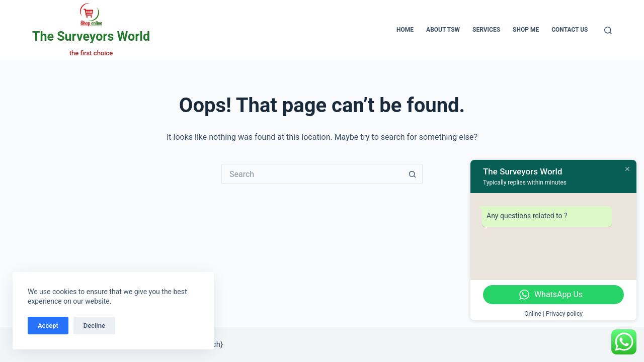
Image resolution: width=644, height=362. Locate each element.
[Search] (608, 30)
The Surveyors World (91, 36)
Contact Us (570, 30)
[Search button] (413, 174)
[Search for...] (312, 174)
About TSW (443, 30)
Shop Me (526, 30)
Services (486, 30)
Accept (48, 326)
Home (405, 30)
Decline (94, 326)
